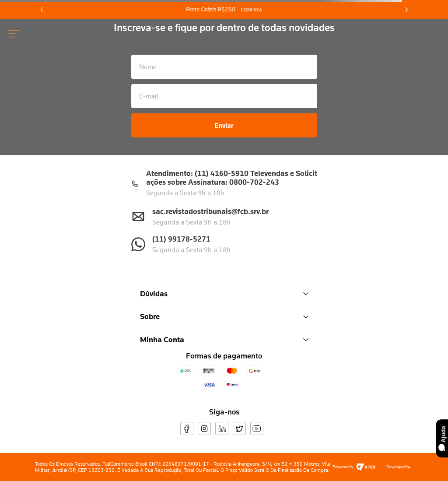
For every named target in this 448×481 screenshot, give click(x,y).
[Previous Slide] (42, 10)
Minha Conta (224, 339)
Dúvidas (224, 293)
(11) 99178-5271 (181, 239)
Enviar (224, 125)
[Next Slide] (406, 10)
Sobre (224, 316)
